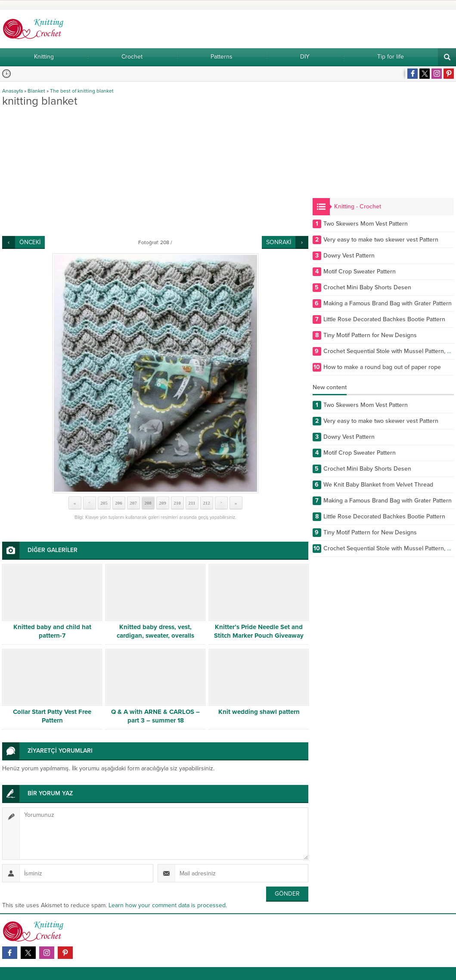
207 (133, 503)
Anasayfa (12, 91)
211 (192, 503)
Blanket (36, 91)
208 (148, 503)
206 (119, 503)
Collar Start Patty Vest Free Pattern (52, 716)
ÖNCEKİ (30, 242)
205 (104, 503)
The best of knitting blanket (82, 91)
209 (163, 503)
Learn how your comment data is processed (167, 905)
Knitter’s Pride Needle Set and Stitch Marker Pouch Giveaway (259, 631)
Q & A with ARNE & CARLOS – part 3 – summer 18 (155, 716)
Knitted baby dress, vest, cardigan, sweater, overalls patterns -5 (155, 636)
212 (206, 503)
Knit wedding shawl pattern (259, 712)
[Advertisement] (155, 171)
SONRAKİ (279, 242)
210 (177, 503)
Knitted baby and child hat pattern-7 (52, 631)
